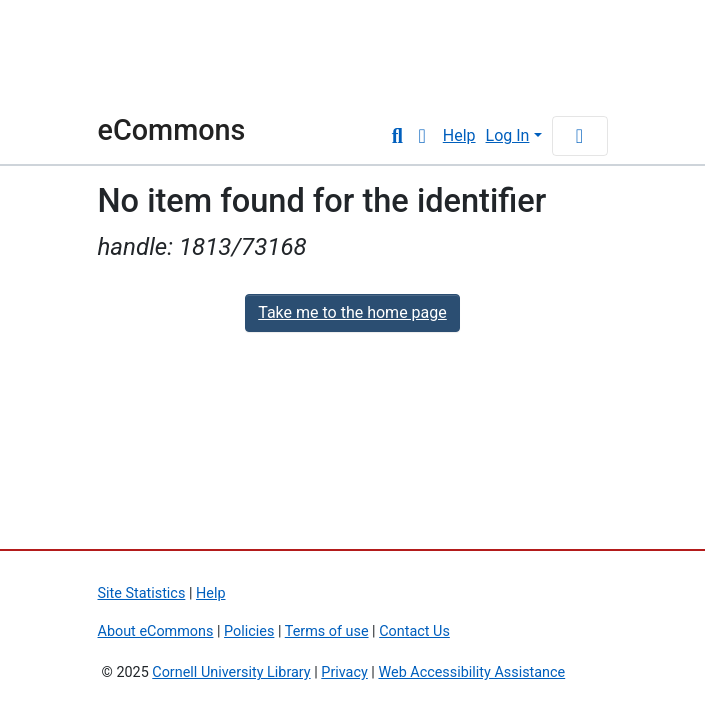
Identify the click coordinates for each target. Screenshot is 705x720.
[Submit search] (397, 136)
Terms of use (327, 631)
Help (459, 135)
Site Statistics (142, 593)
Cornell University (148, 58)
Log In (508, 135)
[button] (422, 136)
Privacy (344, 672)
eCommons (172, 130)
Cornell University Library (231, 672)
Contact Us (414, 631)
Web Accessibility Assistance (471, 672)
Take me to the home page (352, 312)
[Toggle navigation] (580, 136)
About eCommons (156, 631)
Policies (249, 631)
